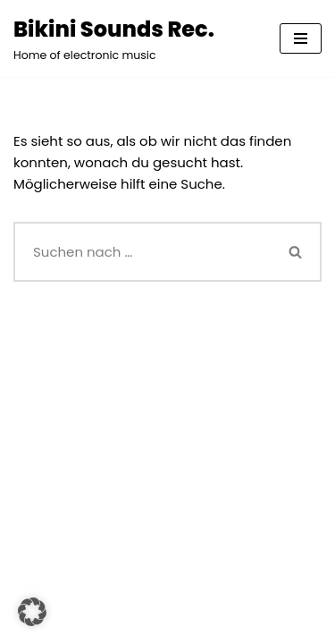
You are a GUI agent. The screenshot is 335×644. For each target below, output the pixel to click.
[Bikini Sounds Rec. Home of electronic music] (114, 38)
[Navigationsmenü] (301, 38)
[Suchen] (142, 252)
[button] (32, 612)
